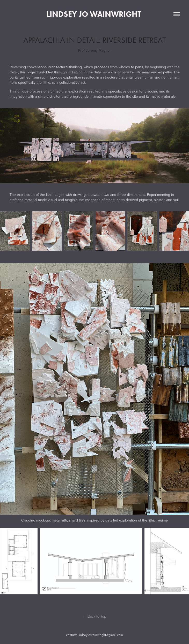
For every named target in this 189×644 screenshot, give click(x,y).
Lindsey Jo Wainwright (95, 14)
